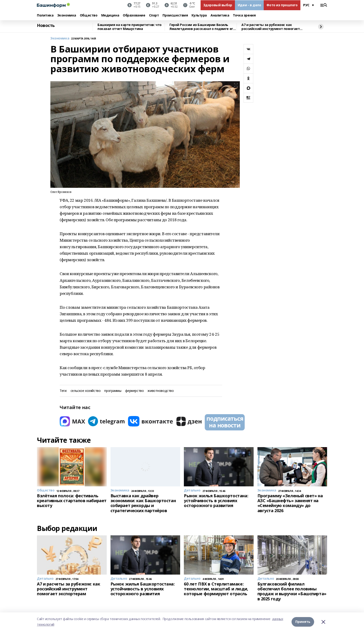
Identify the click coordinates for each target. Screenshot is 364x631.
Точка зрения (244, 15)
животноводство (161, 391)
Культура (199, 15)
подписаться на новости (225, 422)
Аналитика (220, 15)
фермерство (135, 391)
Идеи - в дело (249, 5)
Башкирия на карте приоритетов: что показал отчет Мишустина (130, 27)
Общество (89, 15)
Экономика (67, 15)
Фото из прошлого (282, 5)
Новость (46, 26)
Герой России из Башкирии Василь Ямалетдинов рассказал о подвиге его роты (202, 27)
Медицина (110, 15)
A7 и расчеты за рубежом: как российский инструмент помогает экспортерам (271, 27)
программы (113, 391)
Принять (303, 622)
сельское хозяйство (86, 391)
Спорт (154, 15)
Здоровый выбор (218, 5)
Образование (134, 15)
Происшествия (175, 15)
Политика (45, 15)
